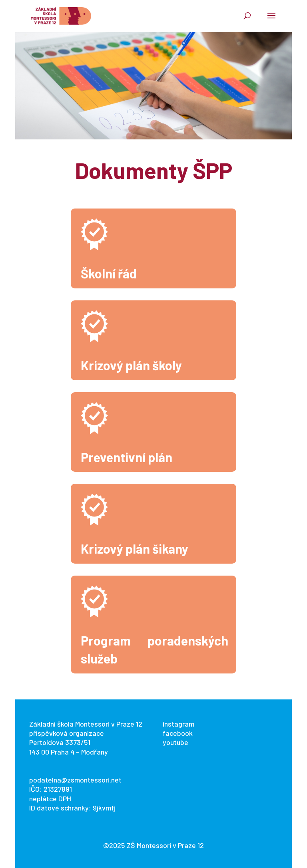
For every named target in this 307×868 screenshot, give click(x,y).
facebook (178, 733)
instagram (178, 724)
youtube (175, 742)
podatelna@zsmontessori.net (75, 780)
